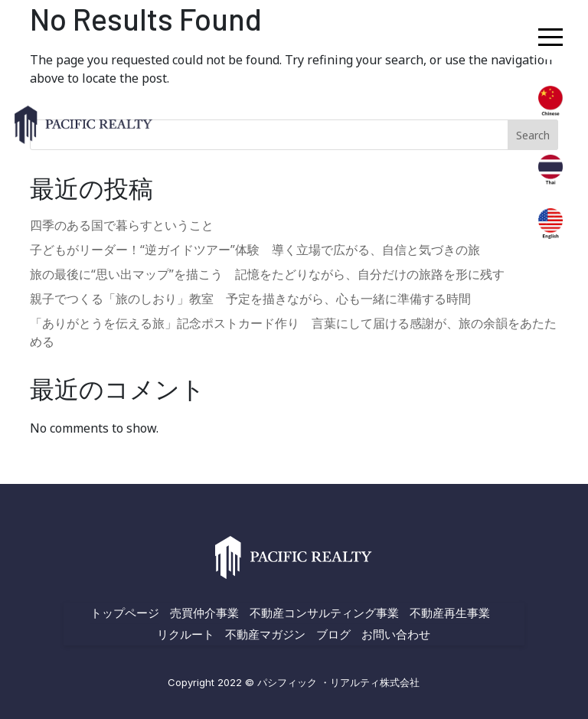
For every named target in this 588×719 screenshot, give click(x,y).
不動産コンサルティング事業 (324, 613)
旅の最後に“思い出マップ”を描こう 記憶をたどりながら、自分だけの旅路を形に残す (267, 274)
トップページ (125, 613)
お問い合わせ (396, 634)
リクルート (186, 634)
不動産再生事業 (450, 613)
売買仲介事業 (204, 613)
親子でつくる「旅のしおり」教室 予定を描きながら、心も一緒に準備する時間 (250, 299)
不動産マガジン (265, 634)
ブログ (333, 634)
